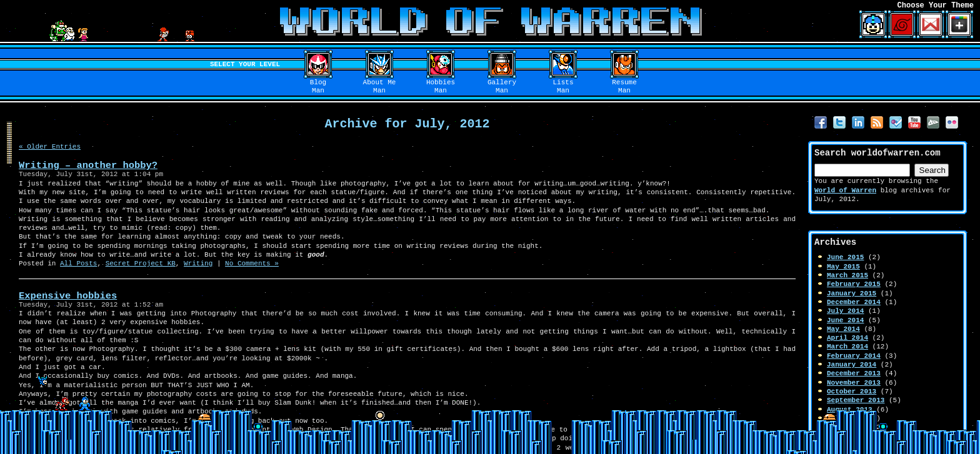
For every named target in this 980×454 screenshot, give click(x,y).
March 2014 (847, 346)
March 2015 (847, 275)
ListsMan (563, 87)
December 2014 (854, 302)
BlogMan (318, 87)
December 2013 (854, 373)
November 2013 (854, 382)
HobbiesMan (441, 87)
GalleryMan (502, 87)
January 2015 (852, 293)
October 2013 (852, 391)
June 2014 (845, 320)
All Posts (78, 263)
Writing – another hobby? (88, 165)
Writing (198, 263)
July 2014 (845, 311)
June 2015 (845, 257)
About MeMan (380, 87)
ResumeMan (624, 87)
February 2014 (854, 356)
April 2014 (847, 338)
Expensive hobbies (68, 296)
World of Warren (845, 190)
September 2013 (856, 400)
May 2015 (843, 266)
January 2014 (852, 364)
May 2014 (843, 329)
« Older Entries (50, 146)
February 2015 (854, 284)
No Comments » (252, 263)
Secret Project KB (141, 263)
